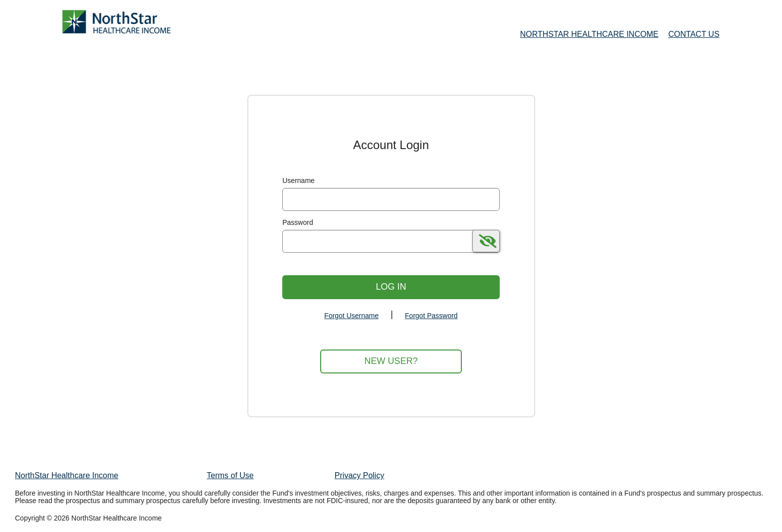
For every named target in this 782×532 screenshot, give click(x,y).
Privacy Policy (360, 475)
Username (298, 180)
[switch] (486, 241)
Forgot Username (351, 316)
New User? (391, 361)
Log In (391, 287)
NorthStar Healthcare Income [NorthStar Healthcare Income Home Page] (589, 34)
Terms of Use (230, 475)
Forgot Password (431, 316)
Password (297, 222)
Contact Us (694, 34)
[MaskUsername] (391, 199)
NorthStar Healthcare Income (67, 475)
